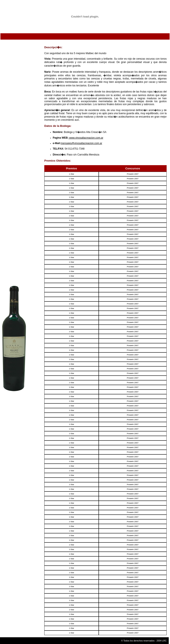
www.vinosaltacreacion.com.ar (86, 138)
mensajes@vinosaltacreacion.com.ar (81, 143)
